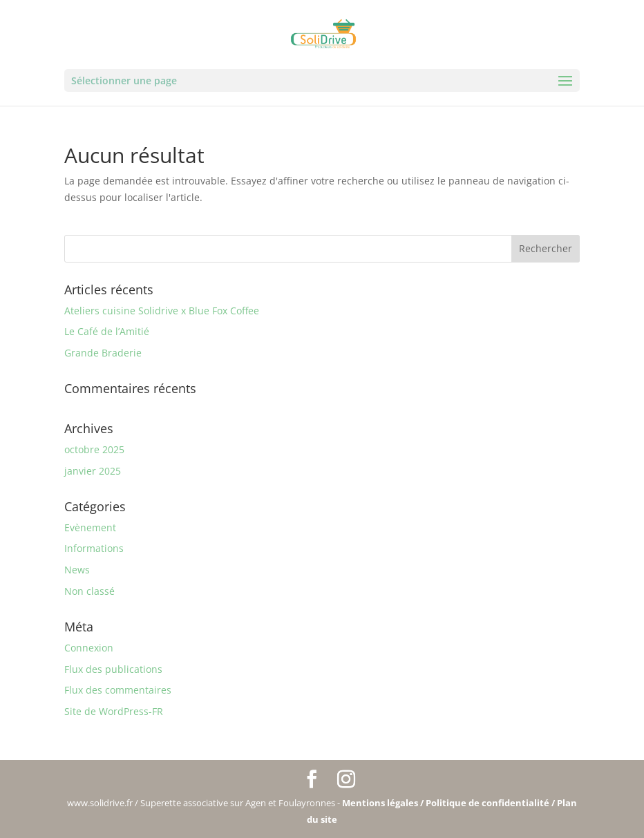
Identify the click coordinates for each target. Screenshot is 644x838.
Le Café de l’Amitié (107, 331)
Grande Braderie (103, 353)
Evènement (90, 527)
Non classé (89, 591)
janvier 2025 (93, 471)
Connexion (89, 648)
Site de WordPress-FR (114, 711)
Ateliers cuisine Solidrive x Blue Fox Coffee (162, 311)
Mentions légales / (384, 803)
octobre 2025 (94, 449)
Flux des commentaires (118, 690)
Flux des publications (113, 669)
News (77, 570)
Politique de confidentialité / (491, 803)
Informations (94, 548)
